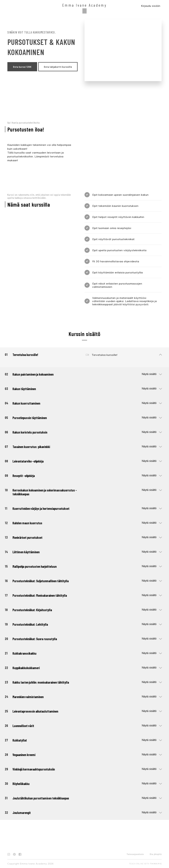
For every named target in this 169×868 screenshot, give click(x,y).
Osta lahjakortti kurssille (27, 76)
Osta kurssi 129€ (22, 67)
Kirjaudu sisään (151, 6)
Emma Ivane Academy (84, 5)
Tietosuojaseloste (135, 854)
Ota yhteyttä (156, 854)
